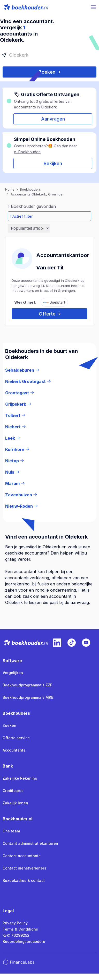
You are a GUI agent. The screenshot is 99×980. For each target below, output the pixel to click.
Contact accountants (22, 856)
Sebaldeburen (22, 370)
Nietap (14, 461)
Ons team (11, 831)
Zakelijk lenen (15, 803)
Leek (13, 438)
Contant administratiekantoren (30, 843)
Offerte (50, 314)
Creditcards (13, 791)
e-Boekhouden (27, 152)
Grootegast (20, 393)
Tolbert (15, 415)
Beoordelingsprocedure (24, 941)
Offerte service (16, 738)
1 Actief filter (21, 216)
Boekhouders (16, 713)
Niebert (15, 427)
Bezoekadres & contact (24, 880)
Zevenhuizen (21, 495)
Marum (15, 483)
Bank (8, 766)
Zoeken (49, 72)
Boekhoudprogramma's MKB (28, 697)
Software (12, 661)
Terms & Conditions (20, 929)
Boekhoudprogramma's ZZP (28, 685)
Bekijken (53, 163)
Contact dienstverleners (24, 868)
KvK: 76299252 (16, 935)
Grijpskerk (18, 404)
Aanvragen (53, 119)
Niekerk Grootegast (28, 381)
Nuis (12, 472)
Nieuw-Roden (21, 506)
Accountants (14, 750)
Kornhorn (17, 449)
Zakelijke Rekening (20, 778)
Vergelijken (13, 673)
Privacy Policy (15, 923)
